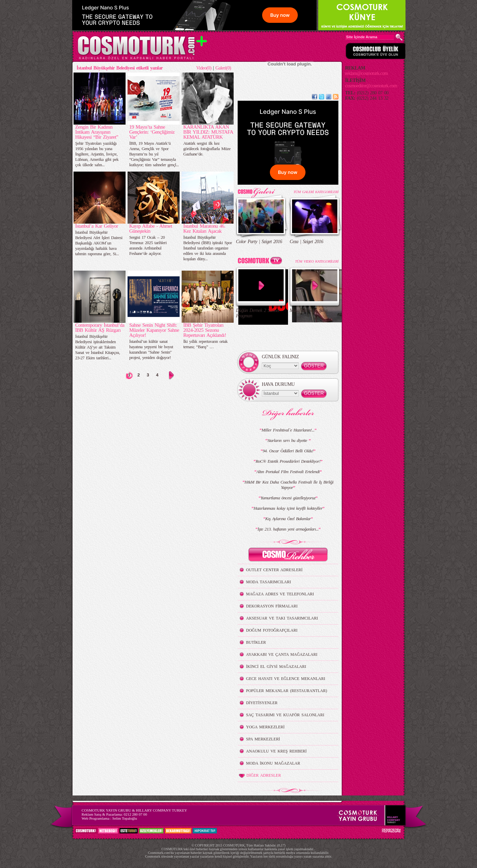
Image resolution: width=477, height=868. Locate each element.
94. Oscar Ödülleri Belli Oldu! (288, 451)
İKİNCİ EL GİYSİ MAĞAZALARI (276, 667)
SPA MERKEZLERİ (263, 739)
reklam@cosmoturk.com (366, 73)
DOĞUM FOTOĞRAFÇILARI (272, 630)
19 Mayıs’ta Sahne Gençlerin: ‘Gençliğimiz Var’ (152, 132)
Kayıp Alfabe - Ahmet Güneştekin (151, 229)
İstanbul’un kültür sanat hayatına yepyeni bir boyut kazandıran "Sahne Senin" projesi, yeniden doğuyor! (151, 349)
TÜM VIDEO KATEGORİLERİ (317, 261)
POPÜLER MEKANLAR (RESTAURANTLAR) (287, 691)
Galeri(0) (223, 68)
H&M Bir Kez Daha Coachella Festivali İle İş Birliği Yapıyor (289, 485)
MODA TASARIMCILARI (269, 582)
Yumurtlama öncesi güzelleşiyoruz (288, 498)
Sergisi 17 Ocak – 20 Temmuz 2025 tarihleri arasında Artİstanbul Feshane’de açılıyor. (148, 245)
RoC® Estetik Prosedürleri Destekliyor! (288, 461)
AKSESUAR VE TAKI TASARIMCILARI (282, 618)
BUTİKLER (256, 642)
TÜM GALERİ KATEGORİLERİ (316, 192)
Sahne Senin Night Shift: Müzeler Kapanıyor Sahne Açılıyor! (154, 330)
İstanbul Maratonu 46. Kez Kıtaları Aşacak (204, 229)
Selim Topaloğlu (125, 818)
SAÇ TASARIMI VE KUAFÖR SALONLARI (285, 715)
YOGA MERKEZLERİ (265, 727)
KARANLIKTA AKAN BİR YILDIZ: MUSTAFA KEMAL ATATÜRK (208, 132)
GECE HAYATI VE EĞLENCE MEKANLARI (286, 679)
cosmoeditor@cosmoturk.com (371, 86)
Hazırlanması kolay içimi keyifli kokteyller (288, 508)
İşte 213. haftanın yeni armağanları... (288, 529)
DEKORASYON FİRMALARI (272, 606)
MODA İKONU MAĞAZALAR (273, 763)
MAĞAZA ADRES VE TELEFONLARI (280, 594)
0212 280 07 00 (135, 814)
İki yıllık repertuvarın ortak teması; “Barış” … (205, 344)
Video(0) (204, 68)
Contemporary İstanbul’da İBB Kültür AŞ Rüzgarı (100, 328)
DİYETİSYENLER (262, 703)
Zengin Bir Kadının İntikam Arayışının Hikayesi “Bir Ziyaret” (97, 132)
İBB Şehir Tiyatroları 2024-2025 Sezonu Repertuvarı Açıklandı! (205, 330)
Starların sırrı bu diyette (288, 440)
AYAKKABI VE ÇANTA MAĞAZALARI (282, 654)
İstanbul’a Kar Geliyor (97, 226)
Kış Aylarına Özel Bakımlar (288, 519)
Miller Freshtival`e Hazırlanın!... (288, 430)
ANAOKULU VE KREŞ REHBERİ (276, 751)
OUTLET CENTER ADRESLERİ (274, 570)
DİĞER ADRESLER (259, 776)
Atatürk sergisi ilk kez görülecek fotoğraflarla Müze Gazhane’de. (207, 149)
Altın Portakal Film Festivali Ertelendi (288, 472)
